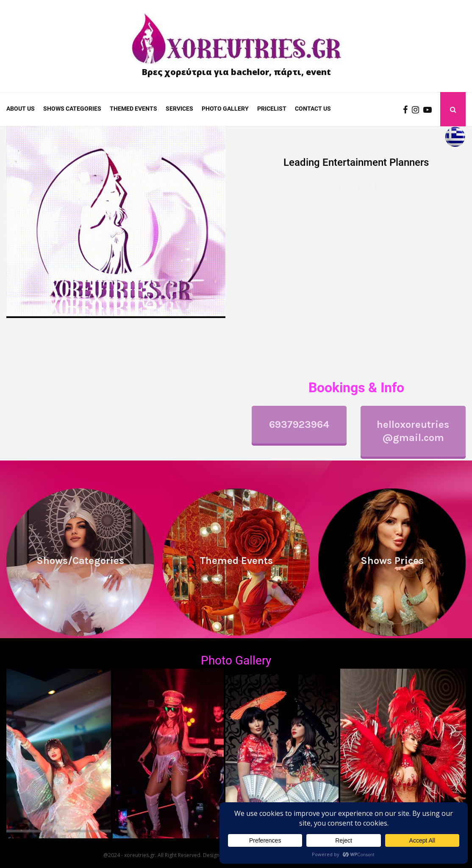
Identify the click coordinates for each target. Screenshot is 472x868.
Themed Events (133, 109)
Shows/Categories (80, 561)
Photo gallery (225, 109)
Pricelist (272, 109)
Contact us (313, 109)
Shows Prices (392, 561)
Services (179, 109)
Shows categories (72, 109)
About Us (21, 109)
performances (316, 273)
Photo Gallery (236, 660)
